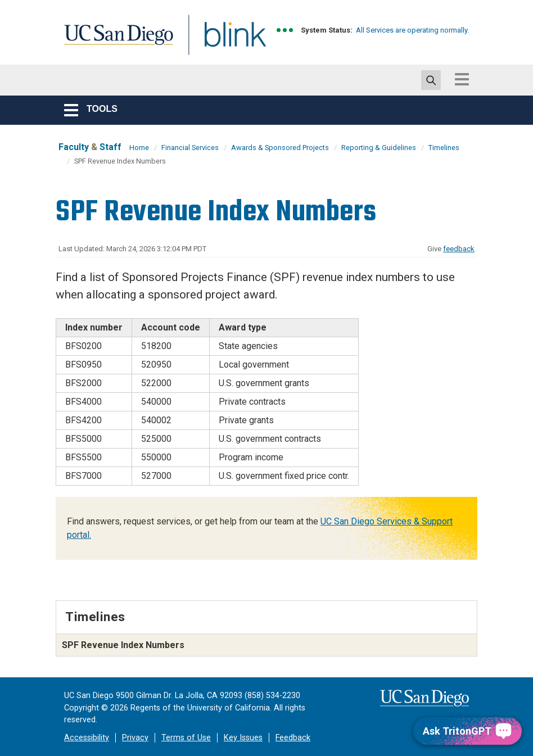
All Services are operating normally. (412, 30)
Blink (225, 41)
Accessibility (87, 738)
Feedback (293, 738)
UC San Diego (115, 41)
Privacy (135, 738)
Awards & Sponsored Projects (280, 148)
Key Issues (243, 738)
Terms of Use (186, 738)
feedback (459, 249)
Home (139, 148)
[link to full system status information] (285, 30)
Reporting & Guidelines (379, 148)
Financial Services (190, 148)
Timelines (444, 148)
